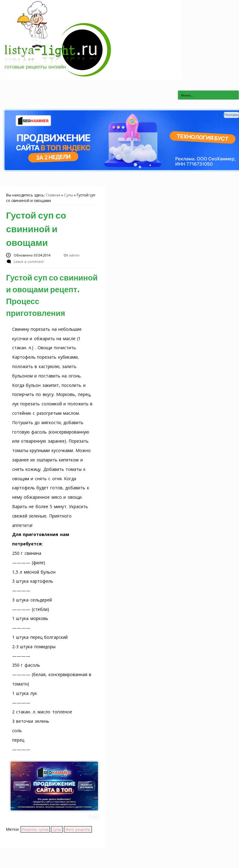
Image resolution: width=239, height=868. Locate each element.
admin (74, 255)
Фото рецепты (78, 829)
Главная (53, 195)
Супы (69, 195)
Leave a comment (29, 261)
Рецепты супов (35, 829)
